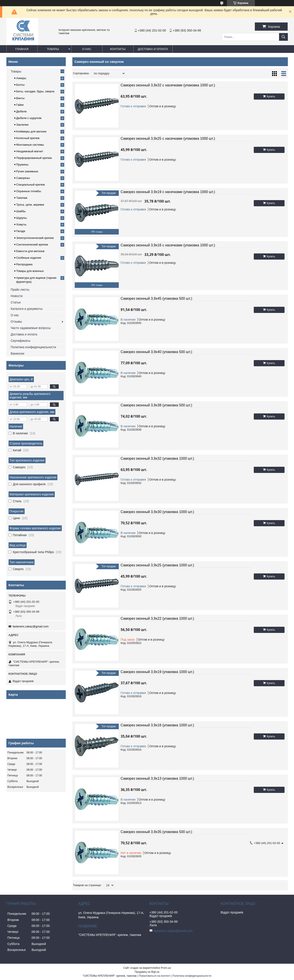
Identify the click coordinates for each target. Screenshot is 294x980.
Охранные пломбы (29, 191)
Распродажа (24, 264)
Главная (22, 49)
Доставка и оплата (153, 49)
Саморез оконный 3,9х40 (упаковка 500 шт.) (156, 352)
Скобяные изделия (29, 258)
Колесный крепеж (28, 138)
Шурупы (22, 218)
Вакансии (18, 353)
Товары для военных (30, 271)
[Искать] (283, 37)
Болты (20, 85)
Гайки (20, 105)
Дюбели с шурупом (29, 118)
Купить (271, 97)
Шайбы (21, 211)
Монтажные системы (30, 145)
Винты (20, 98)
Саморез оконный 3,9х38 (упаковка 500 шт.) (156, 405)
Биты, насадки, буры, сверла (35, 91)
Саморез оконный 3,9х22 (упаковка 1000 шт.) (157, 618)
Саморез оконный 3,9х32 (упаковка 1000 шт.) (157, 458)
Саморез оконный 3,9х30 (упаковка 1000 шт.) (157, 512)
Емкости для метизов (30, 251)
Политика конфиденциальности (34, 347)
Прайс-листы (20, 290)
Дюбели (22, 111)
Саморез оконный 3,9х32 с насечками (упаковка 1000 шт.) (168, 85)
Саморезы (23, 178)
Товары (53, 49)
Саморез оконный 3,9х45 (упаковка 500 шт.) (156, 298)
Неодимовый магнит (30, 151)
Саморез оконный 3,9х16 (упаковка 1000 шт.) (157, 725)
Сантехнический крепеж (32, 245)
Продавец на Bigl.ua (147, 972)
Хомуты (21, 224)
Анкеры (21, 78)
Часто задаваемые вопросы (31, 328)
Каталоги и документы (27, 309)
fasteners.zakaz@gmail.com (31, 626)
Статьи (16, 302)
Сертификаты (21, 341)
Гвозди (21, 231)
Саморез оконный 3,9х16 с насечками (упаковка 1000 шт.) (168, 245)
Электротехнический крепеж (35, 238)
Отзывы (16, 322)
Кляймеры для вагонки (31, 131)
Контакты (118, 49)
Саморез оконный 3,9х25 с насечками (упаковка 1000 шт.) (168, 139)
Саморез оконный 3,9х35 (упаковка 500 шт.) (156, 832)
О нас (87, 49)
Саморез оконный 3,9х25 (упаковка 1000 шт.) (157, 565)
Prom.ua (166, 968)
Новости (17, 296)
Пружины (22, 165)
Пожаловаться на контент (154, 976)
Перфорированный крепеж (34, 158)
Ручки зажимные (27, 171)
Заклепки (22, 125)
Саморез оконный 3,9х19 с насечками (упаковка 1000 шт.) (168, 192)
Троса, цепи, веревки (30, 205)
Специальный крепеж (31, 185)
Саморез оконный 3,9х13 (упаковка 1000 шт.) (157, 778)
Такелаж (22, 198)
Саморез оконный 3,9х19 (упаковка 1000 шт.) (157, 672)
